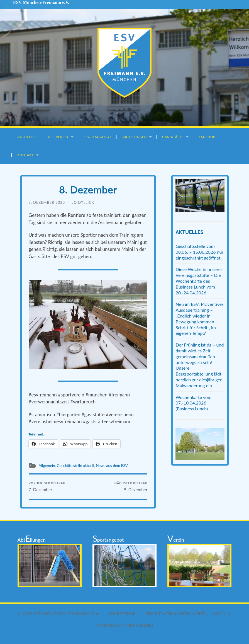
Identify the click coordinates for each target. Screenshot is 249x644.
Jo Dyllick (83, 202)
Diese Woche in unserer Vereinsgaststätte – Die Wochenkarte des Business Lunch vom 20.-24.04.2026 (199, 281)
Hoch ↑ (223, 614)
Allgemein (47, 466)
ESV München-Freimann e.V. (67, 614)
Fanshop (207, 137)
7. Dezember (47, 487)
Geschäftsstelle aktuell (75, 466)
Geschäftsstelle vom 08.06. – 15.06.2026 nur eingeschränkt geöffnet (199, 252)
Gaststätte (173, 137)
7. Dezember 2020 (47, 202)
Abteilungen (135, 137)
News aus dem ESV (112, 466)
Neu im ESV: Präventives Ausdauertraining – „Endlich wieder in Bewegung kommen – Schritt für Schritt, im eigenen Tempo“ (199, 319)
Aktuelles (27, 137)
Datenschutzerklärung (124, 625)
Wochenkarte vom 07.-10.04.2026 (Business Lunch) (193, 403)
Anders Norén (191, 614)
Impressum (122, 614)
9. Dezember (131, 487)
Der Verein (58, 137)
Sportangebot (98, 137)
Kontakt (26, 155)
